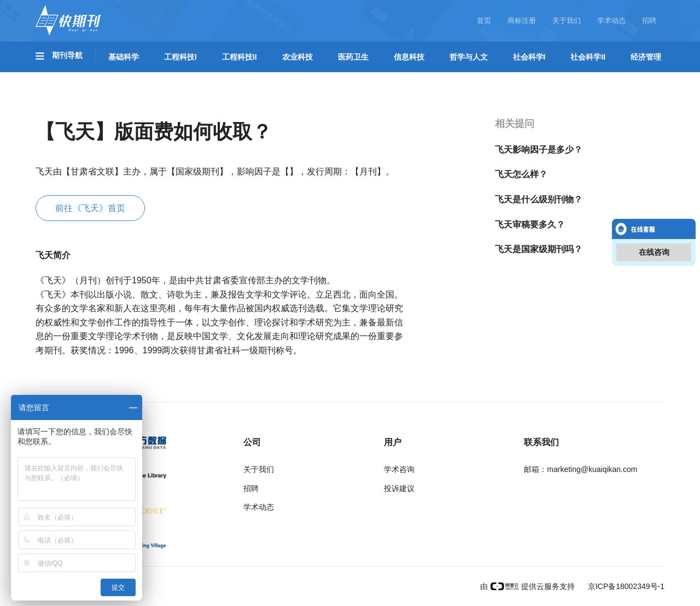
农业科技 (297, 57)
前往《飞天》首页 (90, 208)
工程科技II (240, 57)
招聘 (649, 21)
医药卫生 (353, 57)
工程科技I (180, 57)
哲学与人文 (469, 57)
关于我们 (567, 21)
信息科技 (409, 57)
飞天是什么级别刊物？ (539, 199)
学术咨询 (399, 469)
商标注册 (522, 21)
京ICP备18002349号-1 (625, 586)
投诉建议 (399, 488)
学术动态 (611, 21)
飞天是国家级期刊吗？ (539, 249)
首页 (484, 21)
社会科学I (529, 57)
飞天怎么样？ (521, 174)
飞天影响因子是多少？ (539, 150)
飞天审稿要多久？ (530, 225)
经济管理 (646, 57)
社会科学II (588, 57)
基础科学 (124, 57)
